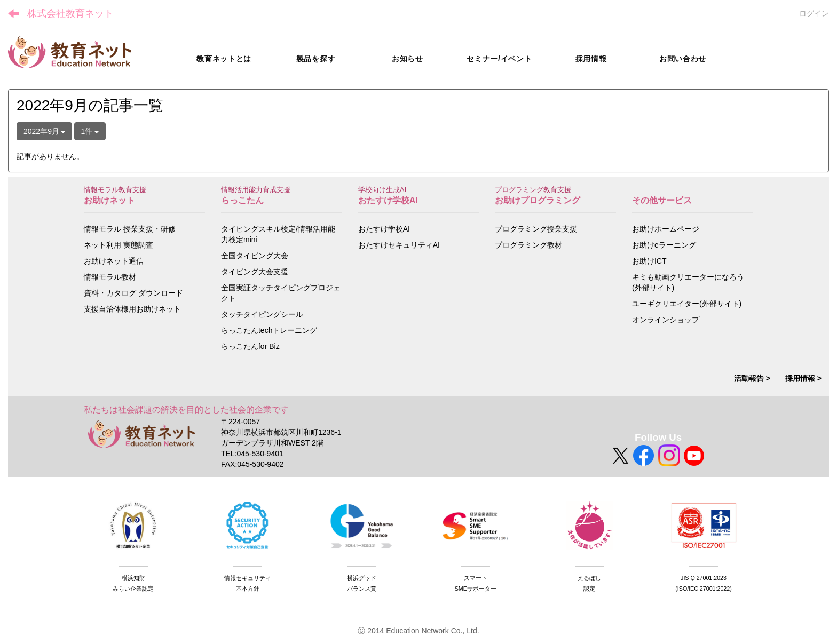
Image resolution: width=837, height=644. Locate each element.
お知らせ (408, 59)
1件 (90, 131)
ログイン (814, 13)
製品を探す (316, 59)
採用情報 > (803, 378)
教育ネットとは (224, 59)
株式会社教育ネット (70, 13)
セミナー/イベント (499, 59)
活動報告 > (752, 378)
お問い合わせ (683, 59)
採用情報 (591, 59)
